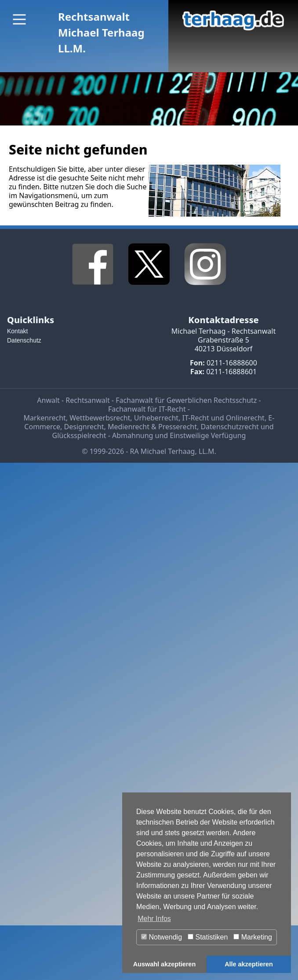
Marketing (253, 937)
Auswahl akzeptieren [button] (164, 964)
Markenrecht (45, 418)
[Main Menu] (19, 19)
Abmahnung (133, 435)
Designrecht (84, 427)
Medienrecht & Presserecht (152, 427)
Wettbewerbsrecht (100, 418)
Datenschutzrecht (229, 427)
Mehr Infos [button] (154, 919)
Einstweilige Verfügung (208, 435)
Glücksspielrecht (79, 435)
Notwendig (162, 937)
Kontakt (17, 331)
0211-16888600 (232, 363)
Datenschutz (24, 340)
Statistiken (208, 937)
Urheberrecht (156, 418)
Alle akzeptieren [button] (249, 964)
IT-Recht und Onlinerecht (223, 418)
